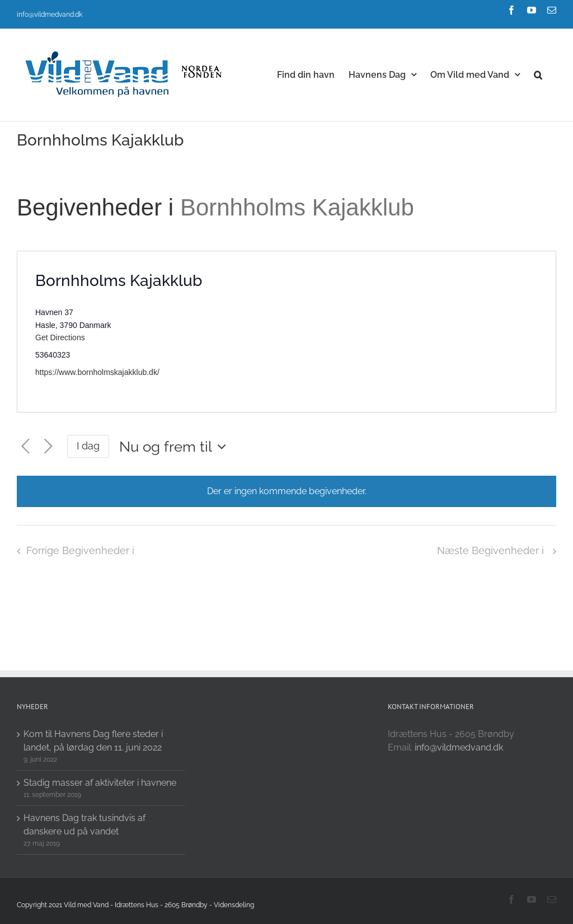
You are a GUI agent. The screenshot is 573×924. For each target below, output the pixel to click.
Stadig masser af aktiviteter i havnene (100, 783)
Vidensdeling (234, 905)
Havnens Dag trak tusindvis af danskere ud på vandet (84, 825)
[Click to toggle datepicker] (175, 447)
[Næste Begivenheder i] (48, 447)
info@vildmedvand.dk (50, 15)
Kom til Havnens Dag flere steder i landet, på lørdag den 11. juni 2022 (93, 741)
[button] (538, 74)
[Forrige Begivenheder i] (25, 447)
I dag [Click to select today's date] (88, 446)
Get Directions (60, 337)
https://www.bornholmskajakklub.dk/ (97, 372)
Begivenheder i (98, 207)
